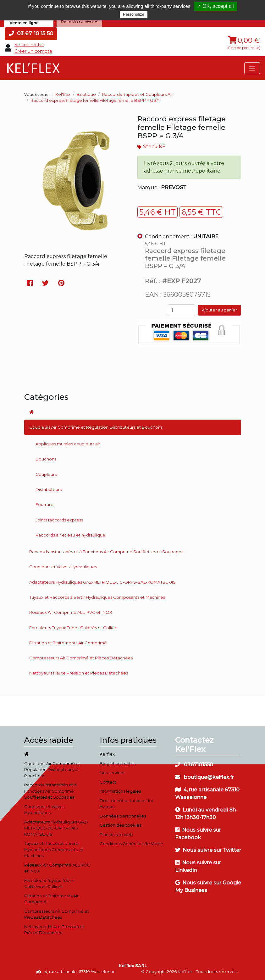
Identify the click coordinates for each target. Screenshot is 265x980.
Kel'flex (63, 94)
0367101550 (194, 765)
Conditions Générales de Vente (131, 844)
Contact (108, 782)
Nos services (112, 773)
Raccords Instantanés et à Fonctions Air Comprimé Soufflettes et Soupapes (106, 552)
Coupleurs (46, 474)
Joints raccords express (59, 520)
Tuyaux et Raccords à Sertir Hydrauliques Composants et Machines (97, 597)
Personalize (134, 14)
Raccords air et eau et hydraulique (70, 535)
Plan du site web (116, 834)
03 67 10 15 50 (31, 33)
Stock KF (154, 147)
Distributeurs (49, 489)
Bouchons (46, 459)
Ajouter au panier (219, 310)
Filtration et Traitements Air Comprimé (68, 643)
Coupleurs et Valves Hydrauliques (63, 567)
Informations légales (120, 791)
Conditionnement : (182, 237)
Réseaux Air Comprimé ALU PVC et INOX (71, 612)
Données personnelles (123, 816)
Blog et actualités (118, 763)
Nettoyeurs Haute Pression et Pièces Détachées (79, 673)
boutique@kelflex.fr (204, 777)
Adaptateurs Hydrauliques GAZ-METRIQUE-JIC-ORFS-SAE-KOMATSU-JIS (102, 582)
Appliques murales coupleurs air (68, 444)
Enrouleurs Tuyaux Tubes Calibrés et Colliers (74, 628)
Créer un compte (33, 51)
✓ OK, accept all (215, 6)
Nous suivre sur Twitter (208, 850)
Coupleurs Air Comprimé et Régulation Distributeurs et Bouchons (96, 427)
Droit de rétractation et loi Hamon (126, 804)
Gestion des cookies (120, 825)
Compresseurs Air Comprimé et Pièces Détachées (81, 658)
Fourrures (45, 504)
